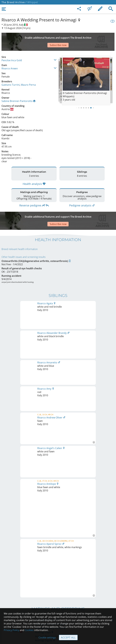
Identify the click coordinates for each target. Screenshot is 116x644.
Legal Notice (58, 591)
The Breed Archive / (14, 2)
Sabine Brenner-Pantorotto (19, 90)
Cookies (29, 630)
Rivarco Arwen (10, 58)
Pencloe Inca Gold (12, 50)
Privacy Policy (11, 630)
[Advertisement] (58, 36)
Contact (58, 597)
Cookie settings (47, 638)
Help (58, 604)
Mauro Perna (28, 74)
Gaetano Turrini (11, 74)
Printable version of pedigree (58, 419)
